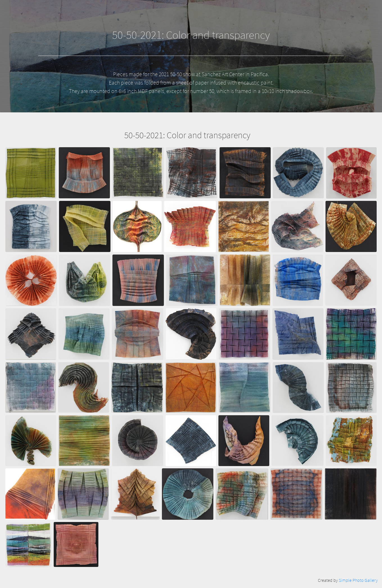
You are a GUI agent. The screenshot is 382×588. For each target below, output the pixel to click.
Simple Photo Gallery (358, 580)
